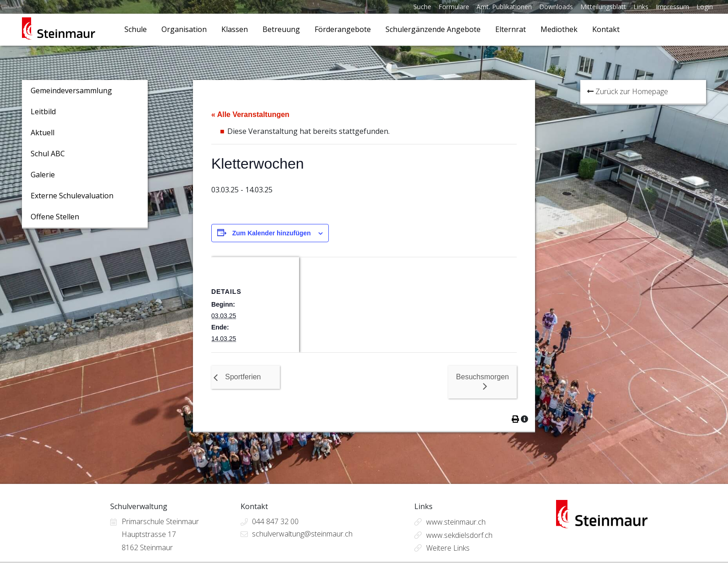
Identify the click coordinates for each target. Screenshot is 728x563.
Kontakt (606, 29)
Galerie (43, 175)
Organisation (184, 29)
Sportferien (243, 377)
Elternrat (511, 29)
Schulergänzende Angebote (433, 29)
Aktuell (43, 133)
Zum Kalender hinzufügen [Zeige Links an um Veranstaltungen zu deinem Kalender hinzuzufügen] (272, 233)
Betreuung (281, 29)
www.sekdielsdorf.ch (459, 535)
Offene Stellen (55, 217)
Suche (422, 7)
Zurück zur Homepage (628, 91)
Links (641, 7)
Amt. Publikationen (504, 7)
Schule (136, 29)
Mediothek (559, 29)
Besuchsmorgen (482, 377)
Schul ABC (48, 154)
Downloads (556, 7)
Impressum (672, 7)
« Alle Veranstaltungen (250, 114)
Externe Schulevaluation (72, 196)
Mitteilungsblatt (603, 7)
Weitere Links (448, 548)
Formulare (454, 7)
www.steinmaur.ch (456, 522)
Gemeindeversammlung (71, 90)
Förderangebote (343, 29)
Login (705, 7)
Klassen (235, 29)
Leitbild (43, 112)
